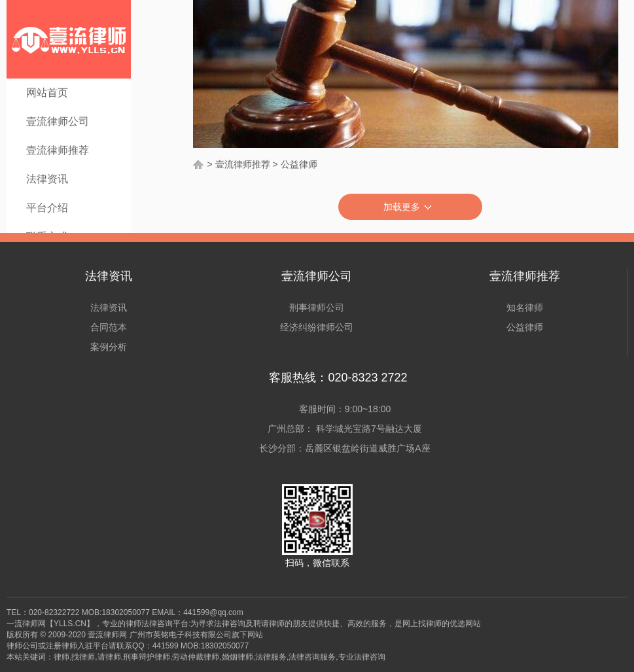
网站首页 (47, 93)
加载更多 (410, 207)
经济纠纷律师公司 (317, 327)
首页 (199, 164)
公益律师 (299, 164)
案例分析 (109, 347)
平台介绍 (47, 208)
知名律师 (525, 308)
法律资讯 (47, 179)
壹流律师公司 (58, 121)
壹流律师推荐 (58, 150)
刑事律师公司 (317, 308)
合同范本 (109, 327)
